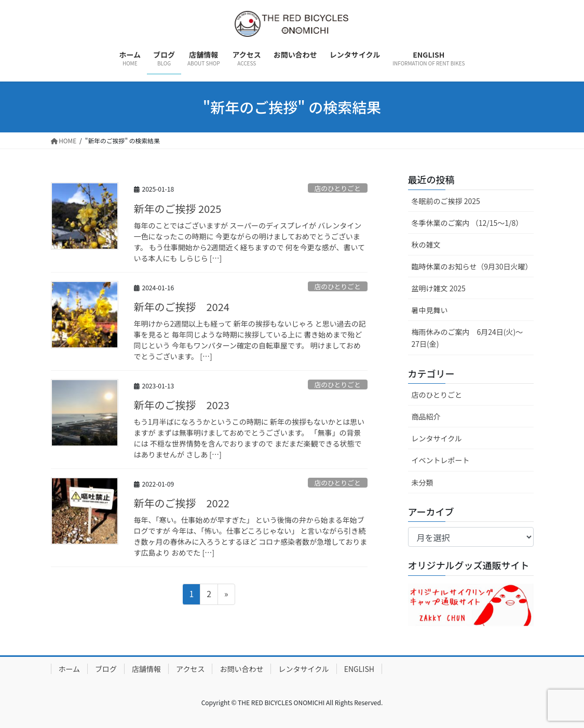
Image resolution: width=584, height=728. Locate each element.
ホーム (70, 669)
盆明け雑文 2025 (439, 288)
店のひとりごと (338, 188)
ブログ (106, 669)
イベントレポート (441, 460)
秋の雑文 (426, 245)
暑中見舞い (430, 310)
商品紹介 (426, 416)
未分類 (423, 482)
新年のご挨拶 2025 (178, 208)
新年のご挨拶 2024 (182, 307)
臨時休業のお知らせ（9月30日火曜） (472, 266)
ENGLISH (359, 669)
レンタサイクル (437, 438)
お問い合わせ (241, 669)
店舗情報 (146, 669)
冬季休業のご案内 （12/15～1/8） (467, 222)
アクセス (190, 669)
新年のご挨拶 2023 (182, 405)
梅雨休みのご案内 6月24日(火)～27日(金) (467, 338)
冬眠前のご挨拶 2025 (446, 200)
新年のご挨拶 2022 (182, 504)
